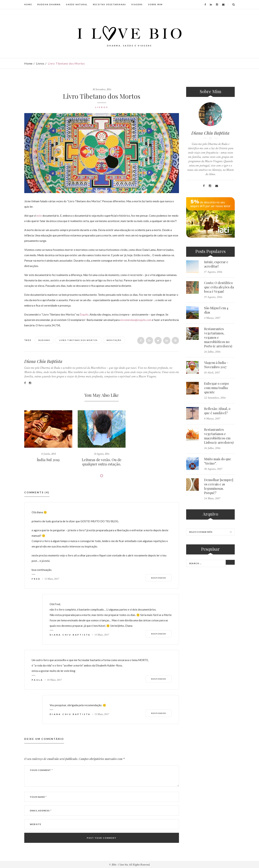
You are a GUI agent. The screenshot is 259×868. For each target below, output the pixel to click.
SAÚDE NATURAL (77, 4)
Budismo (44, 340)
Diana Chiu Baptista (43, 361)
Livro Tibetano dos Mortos (78, 340)
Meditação (114, 340)
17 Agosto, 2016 (213, 272)
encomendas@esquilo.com (136, 320)
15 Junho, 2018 (48, 454)
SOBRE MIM (155, 4)
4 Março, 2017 (212, 318)
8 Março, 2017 (212, 419)
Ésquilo (84, 314)
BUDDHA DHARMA (49, 4)
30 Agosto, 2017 (213, 469)
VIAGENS (137, 4)
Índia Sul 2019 (48, 460)
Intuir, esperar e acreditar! (216, 264)
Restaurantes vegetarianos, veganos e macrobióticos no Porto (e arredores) (218, 337)
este (39, 216)
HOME (28, 4)
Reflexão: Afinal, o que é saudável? (217, 411)
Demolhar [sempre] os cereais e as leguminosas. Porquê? (219, 486)
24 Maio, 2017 (212, 498)
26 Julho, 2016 (212, 352)
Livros (40, 63)
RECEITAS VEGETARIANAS (109, 4)
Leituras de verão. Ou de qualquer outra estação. (102, 462)
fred (36, 579)
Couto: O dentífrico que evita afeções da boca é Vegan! (219, 287)
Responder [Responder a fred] (159, 578)
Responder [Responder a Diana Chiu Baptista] (159, 634)
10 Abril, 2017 (212, 373)
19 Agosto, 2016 (213, 297)
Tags (28, 340)
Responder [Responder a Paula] (159, 679)
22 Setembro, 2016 (215, 398)
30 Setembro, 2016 (102, 89)
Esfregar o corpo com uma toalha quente (216, 388)
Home (28, 63)
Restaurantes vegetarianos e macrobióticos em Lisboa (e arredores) (219, 436)
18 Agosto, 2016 (102, 454)
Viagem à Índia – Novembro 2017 (216, 365)
